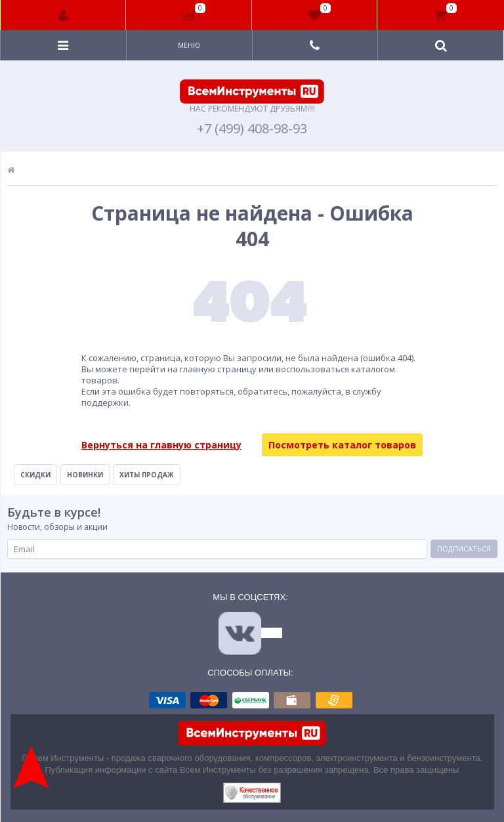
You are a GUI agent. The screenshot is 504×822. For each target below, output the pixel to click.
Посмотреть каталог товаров (342, 445)
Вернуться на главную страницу (161, 445)
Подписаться (464, 549)
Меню (189, 45)
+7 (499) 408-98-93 (252, 129)
